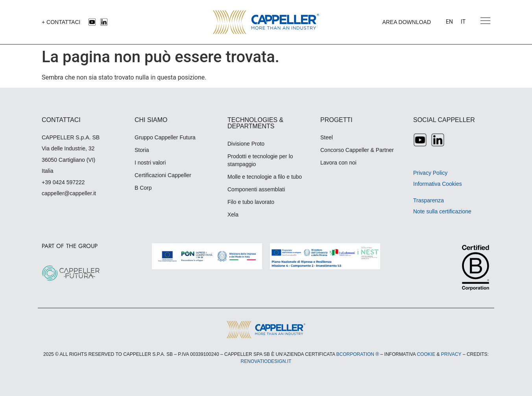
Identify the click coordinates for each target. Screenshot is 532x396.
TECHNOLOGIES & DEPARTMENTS (255, 123)
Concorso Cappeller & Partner (357, 150)
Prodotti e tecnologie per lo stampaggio (260, 160)
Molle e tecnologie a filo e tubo (265, 177)
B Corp (143, 188)
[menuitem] (449, 22)
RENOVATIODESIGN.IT (266, 361)
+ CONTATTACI (61, 22)
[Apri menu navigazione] (485, 21)
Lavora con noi (338, 163)
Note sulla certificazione (442, 211)
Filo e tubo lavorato (251, 202)
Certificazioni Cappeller (163, 175)
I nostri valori (150, 163)
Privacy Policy (430, 173)
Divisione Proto (246, 144)
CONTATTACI (61, 120)
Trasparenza (429, 200)
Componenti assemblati (256, 189)
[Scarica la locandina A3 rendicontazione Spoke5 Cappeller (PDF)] (325, 256)
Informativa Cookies (438, 184)
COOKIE (426, 354)
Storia (142, 150)
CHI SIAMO (151, 120)
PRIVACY (451, 354)
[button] (485, 22)
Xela (233, 215)
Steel (327, 137)
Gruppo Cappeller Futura (165, 137)
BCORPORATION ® (358, 354)
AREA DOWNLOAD (406, 22)
